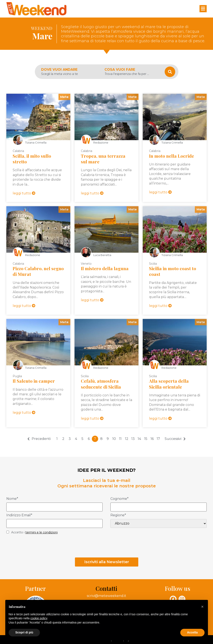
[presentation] (38, 547)
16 (152, 439)
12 (127, 439)
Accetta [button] (192, 632)
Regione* (118, 515)
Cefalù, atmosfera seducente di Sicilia (101, 384)
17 (158, 439)
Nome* (12, 499)
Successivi (173, 439)
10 (114, 439)
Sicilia (153, 264)
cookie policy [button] (39, 618)
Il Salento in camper (34, 381)
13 (133, 439)
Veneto (86, 264)
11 (120, 439)
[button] (202, 607)
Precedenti (41, 439)
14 (139, 439)
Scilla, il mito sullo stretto (32, 159)
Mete (64, 97)
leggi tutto (24, 193)
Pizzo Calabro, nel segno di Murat (38, 271)
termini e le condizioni (41, 532)
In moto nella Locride (172, 156)
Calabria (18, 151)
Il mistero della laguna (105, 268)
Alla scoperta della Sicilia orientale (169, 384)
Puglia (17, 376)
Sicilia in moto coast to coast (173, 271)
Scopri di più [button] (24, 632)
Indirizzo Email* (19, 515)
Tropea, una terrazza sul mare (103, 159)
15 (146, 439)
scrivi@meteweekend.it (106, 596)
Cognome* (119, 499)
